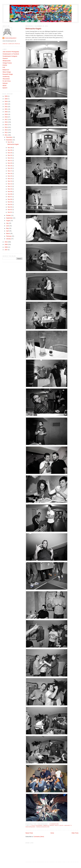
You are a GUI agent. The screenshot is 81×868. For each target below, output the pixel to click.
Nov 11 (10, 186)
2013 (6, 130)
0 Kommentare (54, 824)
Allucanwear (6, 79)
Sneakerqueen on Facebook (11, 54)
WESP (4, 86)
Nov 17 (10, 171)
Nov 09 (10, 192)
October (9, 215)
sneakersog (6, 77)
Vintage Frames (7, 63)
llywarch (5, 88)
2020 (6, 112)
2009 (6, 244)
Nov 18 (10, 168)
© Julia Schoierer (37, 825)
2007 (6, 250)
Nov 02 (10, 210)
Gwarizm (5, 58)
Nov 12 (10, 184)
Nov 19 (10, 166)
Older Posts (75, 833)
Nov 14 (10, 179)
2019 (6, 114)
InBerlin (46, 825)
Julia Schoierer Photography (11, 52)
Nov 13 (10, 181)
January (9, 239)
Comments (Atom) (39, 837)
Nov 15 (10, 176)
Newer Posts (29, 833)
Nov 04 (10, 204)
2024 (6, 101)
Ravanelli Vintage (8, 74)
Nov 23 (10, 158)
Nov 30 (10, 142)
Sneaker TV (68, 825)
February (9, 236)
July (8, 223)
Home (52, 833)
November (9, 140)
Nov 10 (10, 189)
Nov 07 (10, 197)
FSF (4, 68)
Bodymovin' (6, 70)
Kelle (57, 825)
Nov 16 (10, 173)
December (9, 137)
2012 (6, 132)
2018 (6, 117)
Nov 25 (10, 153)
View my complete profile (11, 44)
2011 (6, 135)
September (10, 218)
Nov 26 (10, 150)
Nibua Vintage (7, 72)
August (8, 221)
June (8, 226)
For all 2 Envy (7, 81)
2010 (6, 242)
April (8, 231)
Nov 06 (10, 199)
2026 (6, 96)
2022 (6, 107)
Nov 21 (10, 161)
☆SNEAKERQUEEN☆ (11, 38)
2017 (6, 120)
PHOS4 (5, 65)
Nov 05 (10, 202)
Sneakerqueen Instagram (10, 56)
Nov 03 (10, 207)
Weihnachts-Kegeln (33, 29)
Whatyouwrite (7, 61)
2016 (6, 122)
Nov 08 (10, 194)
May (8, 228)
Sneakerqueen (30, 827)
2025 (6, 99)
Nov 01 (10, 212)
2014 (6, 127)
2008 (6, 247)
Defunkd (5, 83)
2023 (6, 104)
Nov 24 (10, 155)
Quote (61, 825)
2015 (6, 125)
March (8, 234)
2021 (6, 109)
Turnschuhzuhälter (43, 827)
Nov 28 (10, 148)
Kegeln (52, 825)
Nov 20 (10, 163)
